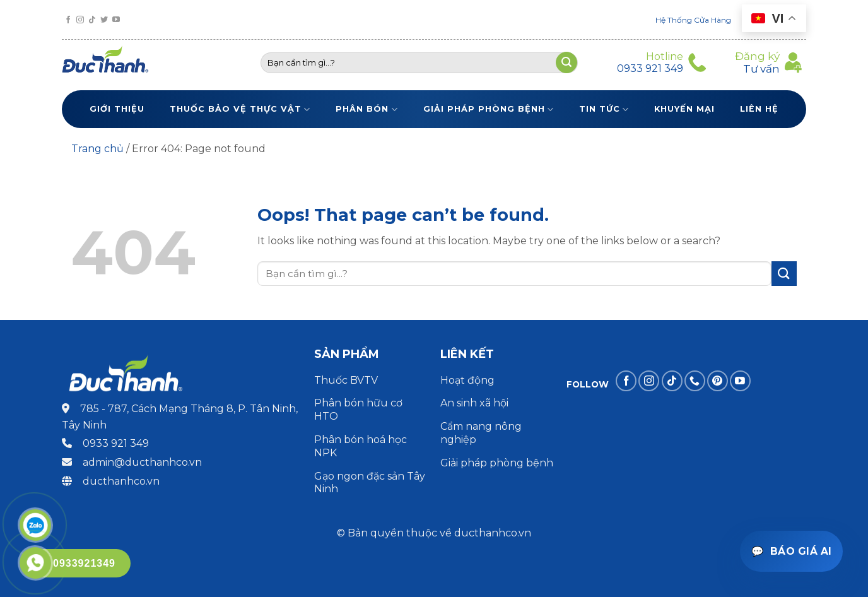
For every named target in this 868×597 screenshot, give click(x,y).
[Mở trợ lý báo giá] (791, 551)
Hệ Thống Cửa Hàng (693, 20)
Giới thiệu (117, 109)
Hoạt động (469, 380)
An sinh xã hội (474, 403)
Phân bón (367, 109)
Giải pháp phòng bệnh (489, 109)
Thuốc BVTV (346, 380)
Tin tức (604, 109)
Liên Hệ (759, 109)
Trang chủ (97, 149)
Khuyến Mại (684, 109)
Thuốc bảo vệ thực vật (240, 109)
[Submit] (784, 274)
